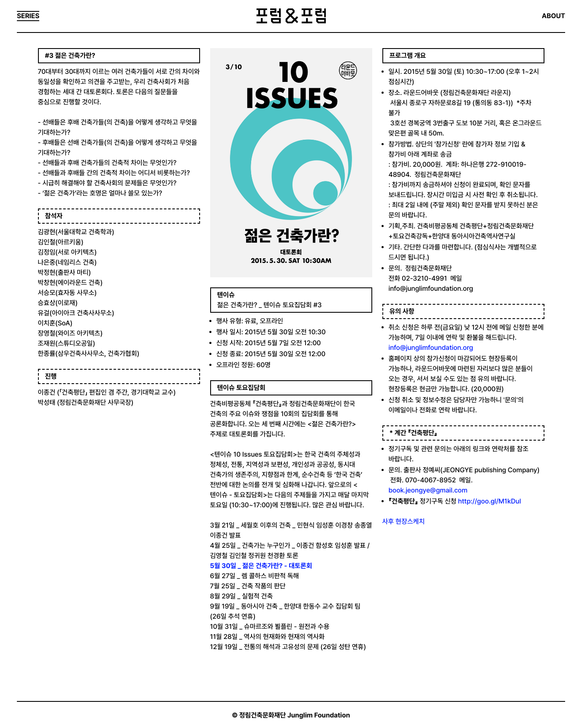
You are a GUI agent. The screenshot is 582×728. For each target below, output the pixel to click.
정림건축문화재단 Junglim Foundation (295, 715)
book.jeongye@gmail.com (428, 490)
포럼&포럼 (291, 16)
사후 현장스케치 (404, 521)
